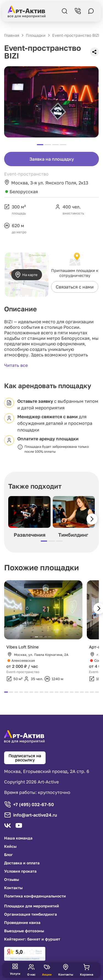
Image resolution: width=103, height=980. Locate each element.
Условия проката (20, 871)
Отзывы (12, 880)
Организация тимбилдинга (30, 914)
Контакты (13, 888)
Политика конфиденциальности (35, 896)
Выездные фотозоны (24, 931)
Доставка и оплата (22, 863)
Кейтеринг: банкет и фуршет (32, 939)
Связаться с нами (75, 287)
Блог (9, 855)
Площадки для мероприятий (32, 906)
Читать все (16, 365)
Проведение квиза (22, 923)
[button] (92, 519)
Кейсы (10, 846)
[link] (25, 954)
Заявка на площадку (52, 159)
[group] (29, 518)
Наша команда (18, 838)
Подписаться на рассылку (25, 758)
